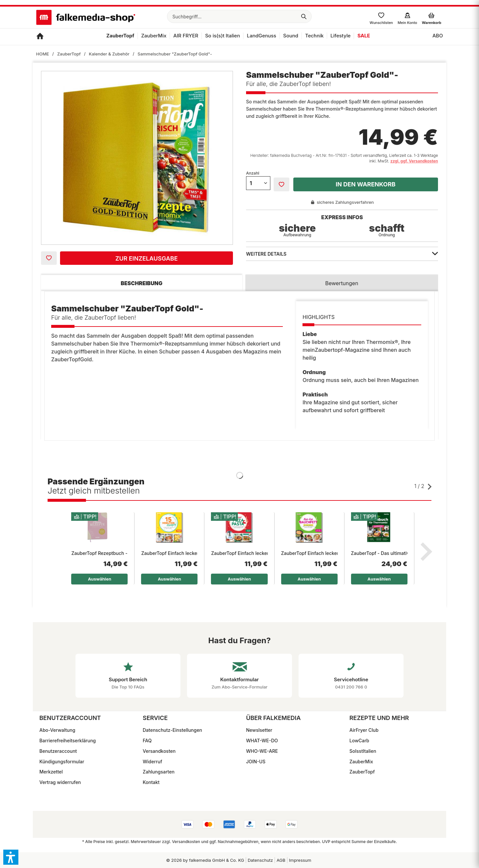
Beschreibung (142, 283)
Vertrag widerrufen (60, 782)
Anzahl (253, 173)
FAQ (147, 741)
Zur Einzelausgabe (146, 258)
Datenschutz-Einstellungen (172, 730)
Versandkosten (159, 751)
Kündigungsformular (62, 762)
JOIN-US (256, 762)
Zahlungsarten (159, 772)
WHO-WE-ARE (262, 751)
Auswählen (100, 579)
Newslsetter (259, 730)
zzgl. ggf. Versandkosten (414, 161)
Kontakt (151, 782)
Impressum (300, 860)
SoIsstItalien (363, 751)
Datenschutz (260, 860)
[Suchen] (304, 16)
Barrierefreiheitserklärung (68, 741)
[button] (11, 857)
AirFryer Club (364, 730)
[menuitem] (239, 16)
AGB (281, 860)
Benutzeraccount (58, 751)
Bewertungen (342, 283)
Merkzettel (51, 772)
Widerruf (152, 762)
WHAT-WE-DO (262, 741)
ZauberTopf (362, 772)
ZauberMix (361, 762)
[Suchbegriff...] (239, 16)
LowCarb (359, 741)
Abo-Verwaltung (57, 730)
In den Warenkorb (365, 184)
